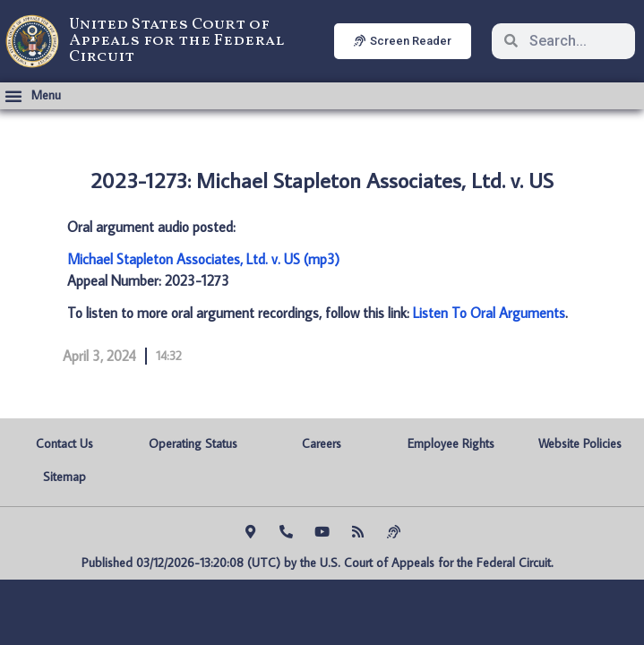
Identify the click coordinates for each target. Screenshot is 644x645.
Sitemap (64, 477)
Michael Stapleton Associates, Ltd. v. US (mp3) (203, 259)
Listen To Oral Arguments (489, 313)
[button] (33, 96)
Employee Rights (451, 443)
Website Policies (580, 443)
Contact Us (64, 443)
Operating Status (193, 443)
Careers (322, 443)
